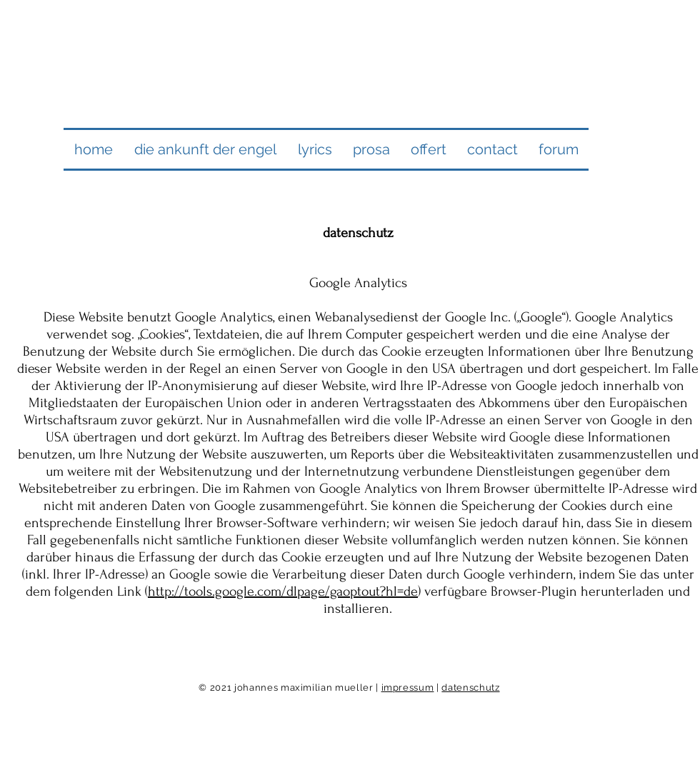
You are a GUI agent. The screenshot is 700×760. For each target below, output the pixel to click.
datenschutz (470, 687)
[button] (205, 149)
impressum (408, 687)
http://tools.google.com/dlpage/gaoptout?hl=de (283, 591)
